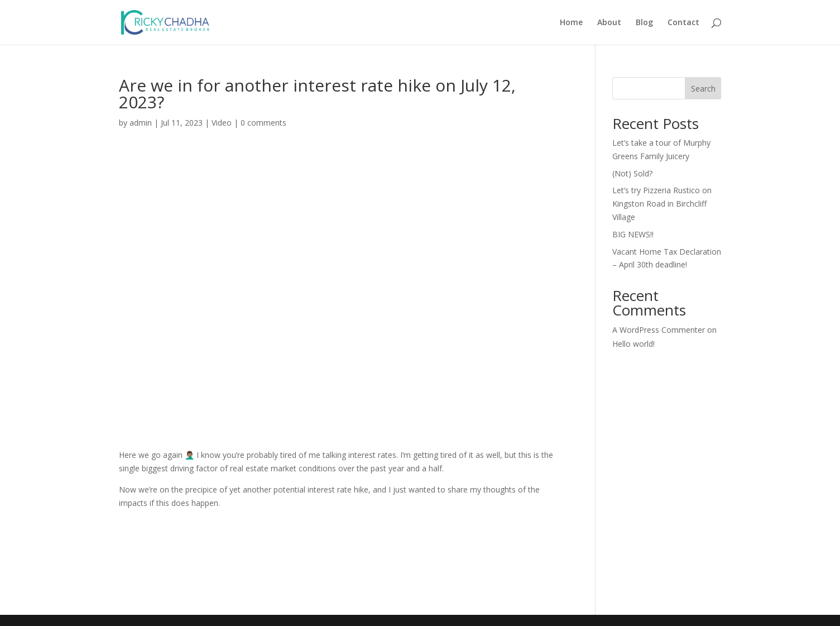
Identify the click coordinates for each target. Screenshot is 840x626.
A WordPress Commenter (659, 330)
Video (222, 123)
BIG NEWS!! (633, 234)
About (609, 23)
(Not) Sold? (632, 173)
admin (141, 123)
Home (571, 23)
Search (703, 89)
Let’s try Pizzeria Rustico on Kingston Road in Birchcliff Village (662, 204)
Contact (683, 23)
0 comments (263, 123)
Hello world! (633, 344)
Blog (644, 23)
